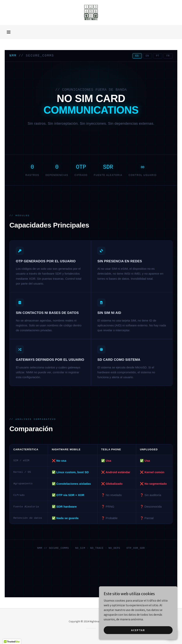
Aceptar (138, 630)
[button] (9, 32)
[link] (91, 13)
